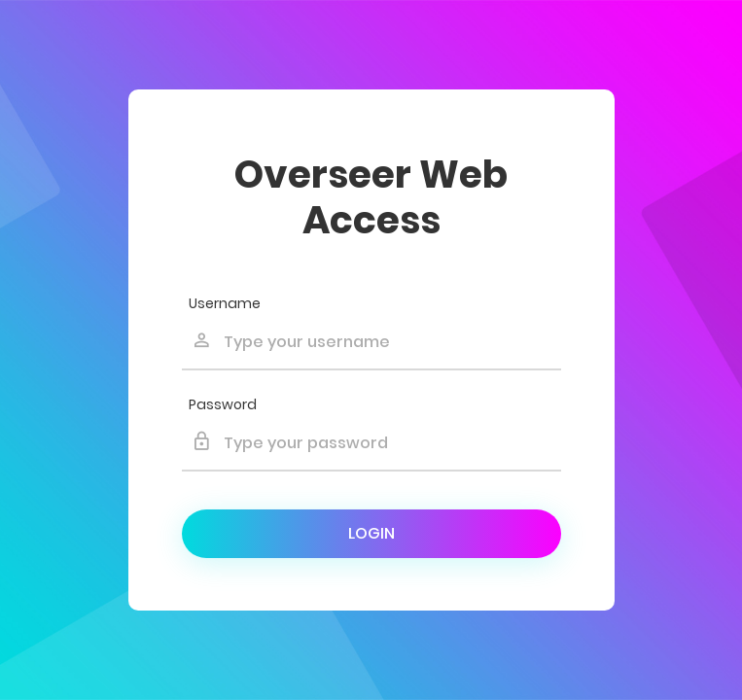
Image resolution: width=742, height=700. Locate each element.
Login (371, 533)
